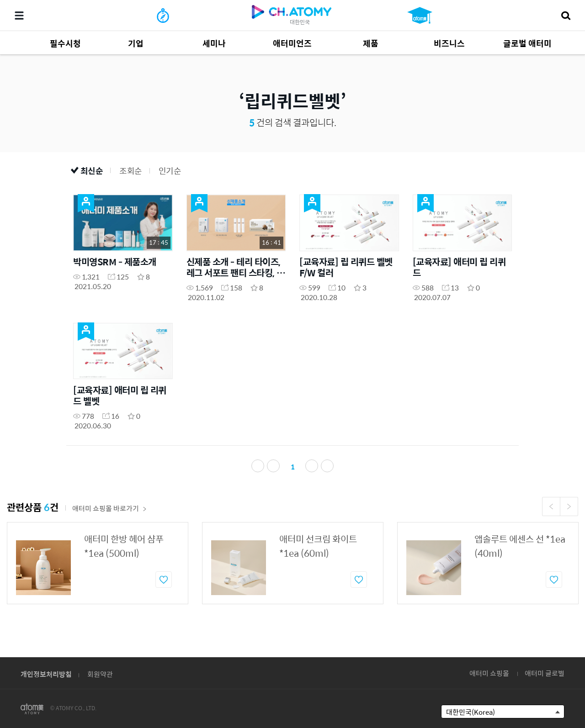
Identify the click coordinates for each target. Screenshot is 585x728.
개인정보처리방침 (46, 674)
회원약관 (100, 674)
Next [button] (569, 513)
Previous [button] (551, 513)
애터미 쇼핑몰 (489, 673)
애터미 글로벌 (545, 673)
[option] (98, 570)
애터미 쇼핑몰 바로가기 (109, 514)
